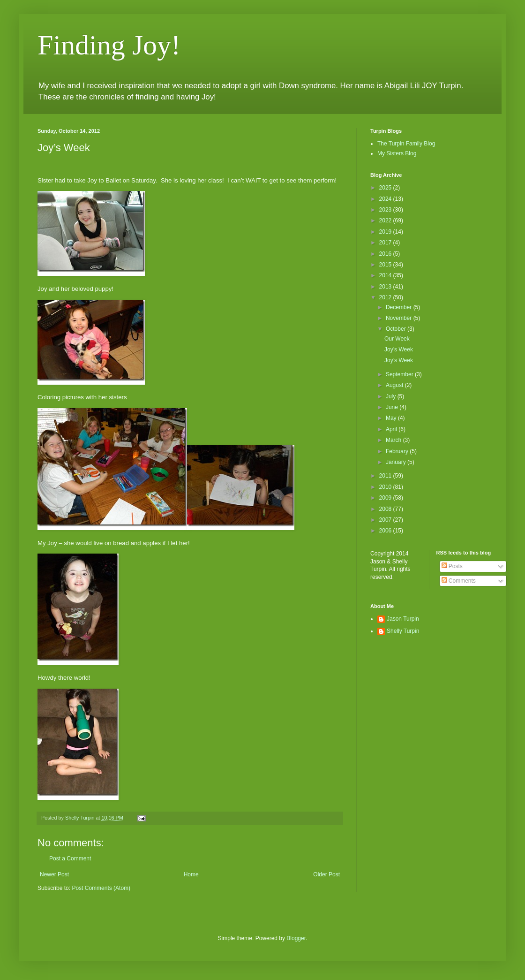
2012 (386, 297)
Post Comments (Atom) (101, 888)
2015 (386, 265)
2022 (386, 220)
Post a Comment (70, 858)
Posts (452, 566)
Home (191, 874)
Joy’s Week (399, 349)
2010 (386, 487)
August (395, 385)
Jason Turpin (403, 619)
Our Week (397, 339)
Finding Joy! (109, 45)
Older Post (326, 874)
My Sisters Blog (397, 153)
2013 (386, 287)
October (397, 329)
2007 (386, 520)
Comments (459, 581)
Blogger (296, 938)
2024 (386, 199)
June (393, 407)
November (400, 318)
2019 (386, 232)
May (392, 418)
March (394, 440)
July (392, 396)
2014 (386, 275)
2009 (386, 498)
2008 (386, 509)
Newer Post (54, 874)
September (400, 374)
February (398, 451)
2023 (386, 210)
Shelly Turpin (403, 631)
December (400, 307)
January (397, 462)
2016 (386, 254)
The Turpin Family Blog (406, 144)
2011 (386, 476)
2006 (386, 531)
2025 (386, 188)
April (392, 429)
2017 (386, 243)
